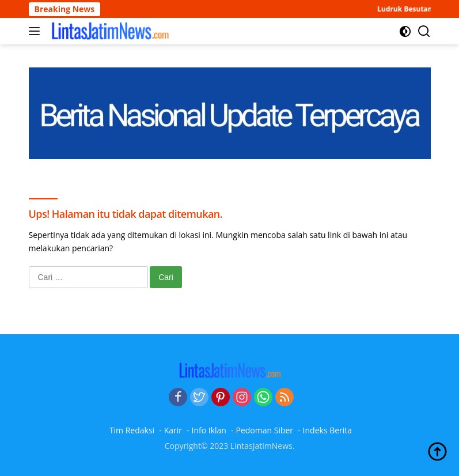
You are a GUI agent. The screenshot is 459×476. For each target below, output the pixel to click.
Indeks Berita (328, 430)
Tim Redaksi (132, 430)
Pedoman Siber (264, 430)
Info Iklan (209, 430)
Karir (173, 430)
